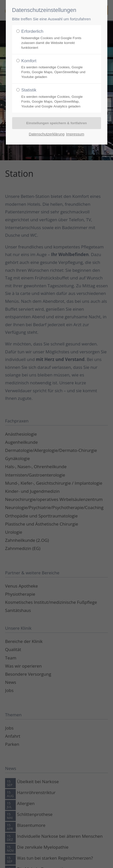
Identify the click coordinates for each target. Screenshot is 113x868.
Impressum (75, 134)
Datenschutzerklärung (47, 134)
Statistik (55, 98)
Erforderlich (55, 40)
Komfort (55, 69)
